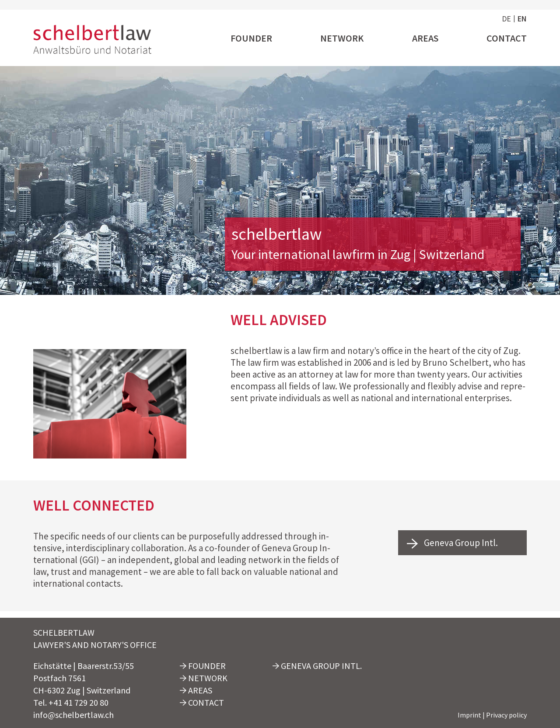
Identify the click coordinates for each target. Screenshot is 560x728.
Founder (251, 38)
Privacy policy (506, 715)
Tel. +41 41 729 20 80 (71, 702)
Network (342, 38)
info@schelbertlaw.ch (73, 715)
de (506, 19)
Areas (425, 38)
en (522, 19)
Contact (507, 38)
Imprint (469, 715)
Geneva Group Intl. (452, 543)
